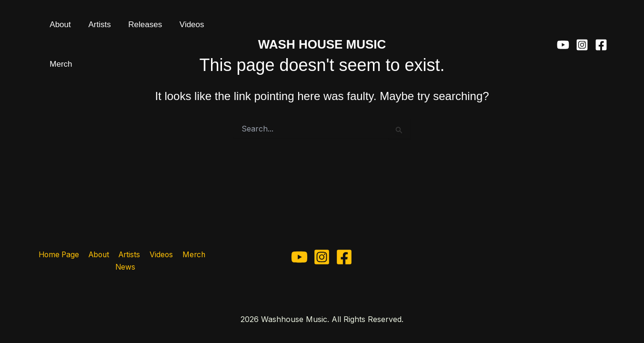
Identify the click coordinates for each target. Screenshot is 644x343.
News (126, 267)
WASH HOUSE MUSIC (322, 28)
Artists (87, 28)
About (56, 28)
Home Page (60, 254)
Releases (126, 28)
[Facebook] (601, 29)
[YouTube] (563, 29)
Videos (164, 28)
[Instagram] (582, 29)
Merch (197, 28)
